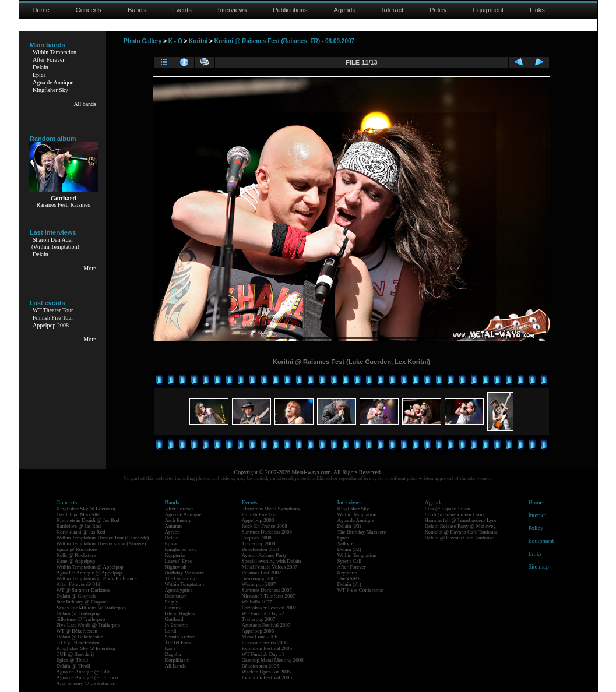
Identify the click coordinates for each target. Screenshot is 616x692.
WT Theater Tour (53, 310)
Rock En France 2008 (265, 526)
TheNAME (349, 578)
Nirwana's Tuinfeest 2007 (269, 596)
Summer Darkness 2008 (267, 532)
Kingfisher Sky (50, 90)
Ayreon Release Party (265, 555)
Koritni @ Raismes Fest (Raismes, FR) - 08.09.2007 (284, 41)
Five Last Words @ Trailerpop (88, 625)
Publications (290, 10)
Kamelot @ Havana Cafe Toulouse (461, 532)
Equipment (489, 10)
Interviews (233, 10)
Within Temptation (54, 52)
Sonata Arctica (180, 637)
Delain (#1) (349, 584)
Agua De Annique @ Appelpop (89, 573)
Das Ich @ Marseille (78, 514)
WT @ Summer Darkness (84, 590)
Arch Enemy (178, 520)
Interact (393, 10)
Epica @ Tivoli (73, 660)
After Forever (49, 60)
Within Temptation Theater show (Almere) (101, 543)
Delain (41, 67)
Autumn (174, 526)
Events (182, 10)
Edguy (172, 602)
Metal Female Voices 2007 (270, 567)
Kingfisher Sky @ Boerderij (86, 509)
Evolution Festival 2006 (267, 648)
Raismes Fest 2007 (262, 573)
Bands (137, 10)
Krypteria (175, 555)
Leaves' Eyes (179, 561)
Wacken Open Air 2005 (267, 672)
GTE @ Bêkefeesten (78, 642)
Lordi (171, 631)
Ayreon (173, 532)
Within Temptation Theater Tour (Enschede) (103, 538)
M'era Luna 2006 (260, 637)
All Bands (175, 666)
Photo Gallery (142, 41)
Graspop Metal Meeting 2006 (273, 660)
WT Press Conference (360, 590)
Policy (438, 10)
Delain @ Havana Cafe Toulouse (459, 538)
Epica (39, 75)
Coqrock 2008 (257, 538)
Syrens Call (350, 561)
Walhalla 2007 (257, 602)
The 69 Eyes (178, 642)
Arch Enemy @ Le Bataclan (86, 683)
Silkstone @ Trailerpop (81, 619)
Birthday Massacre (185, 573)
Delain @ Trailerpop (78, 613)
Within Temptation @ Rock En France (97, 578)
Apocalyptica (179, 590)
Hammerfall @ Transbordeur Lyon (461, 520)
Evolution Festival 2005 (267, 677)
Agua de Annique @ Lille (84, 672)
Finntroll (174, 608)
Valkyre (346, 543)
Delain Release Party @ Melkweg (460, 526)
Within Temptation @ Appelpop (90, 567)
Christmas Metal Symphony (271, 509)
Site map (539, 566)
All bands (85, 104)
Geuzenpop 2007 (260, 578)
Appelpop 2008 (51, 325)
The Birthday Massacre (362, 532)
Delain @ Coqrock (76, 596)
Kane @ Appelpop (76, 561)
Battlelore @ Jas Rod (79, 526)
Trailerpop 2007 (259, 619)
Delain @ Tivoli (73, 666)
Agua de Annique (53, 82)
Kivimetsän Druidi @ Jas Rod (88, 520)
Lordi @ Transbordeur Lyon (455, 514)
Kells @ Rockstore (76, 555)
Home (41, 10)
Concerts (89, 10)
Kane (170, 648)
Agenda (345, 10)
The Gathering (180, 578)
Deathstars (176, 596)
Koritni (198, 41)
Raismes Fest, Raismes (64, 205)
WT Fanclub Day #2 (263, 613)
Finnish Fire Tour (53, 318)
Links (537, 10)
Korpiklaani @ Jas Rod (81, 532)
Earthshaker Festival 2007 (269, 608)
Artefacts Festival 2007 (266, 625)
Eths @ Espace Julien (448, 509)
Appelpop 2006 (258, 631)
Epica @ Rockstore (77, 549)
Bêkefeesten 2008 (261, 549)
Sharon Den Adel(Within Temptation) (55, 243)
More (90, 268)
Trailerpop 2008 (259, 543)
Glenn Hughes (180, 613)
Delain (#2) (349, 549)
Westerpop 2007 (259, 584)
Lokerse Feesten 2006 (265, 642)
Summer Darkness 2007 (267, 590)
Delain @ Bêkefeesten (80, 637)
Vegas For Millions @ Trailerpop (91, 608)
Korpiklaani (177, 660)
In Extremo (177, 625)
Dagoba (173, 654)
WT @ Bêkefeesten (77, 631)
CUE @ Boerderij (75, 654)
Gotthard (174, 619)
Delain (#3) (349, 526)
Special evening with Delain (272, 561)
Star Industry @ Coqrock (83, 602)
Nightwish (176, 567)
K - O (175, 41)
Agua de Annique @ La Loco (87, 677)
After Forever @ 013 (79, 584)
